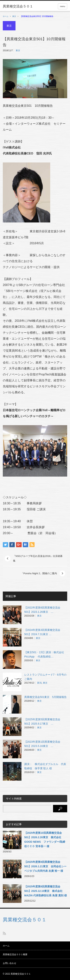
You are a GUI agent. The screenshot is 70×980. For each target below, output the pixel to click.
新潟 (39, 683)
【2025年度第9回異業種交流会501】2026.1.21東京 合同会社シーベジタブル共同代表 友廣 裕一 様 (45, 866)
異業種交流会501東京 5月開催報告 (45, 697)
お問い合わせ (10, 963)
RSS (4, 933)
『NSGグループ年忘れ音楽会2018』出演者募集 (38, 558)
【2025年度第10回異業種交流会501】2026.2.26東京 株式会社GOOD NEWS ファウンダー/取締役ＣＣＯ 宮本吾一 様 (45, 840)
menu (63, 6)
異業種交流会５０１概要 (15, 954)
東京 (14, 16)
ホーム (6, 946)
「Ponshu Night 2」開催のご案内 (39, 573)
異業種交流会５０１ (25, 920)
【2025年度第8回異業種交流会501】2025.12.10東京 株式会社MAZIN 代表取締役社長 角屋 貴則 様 (46, 891)
